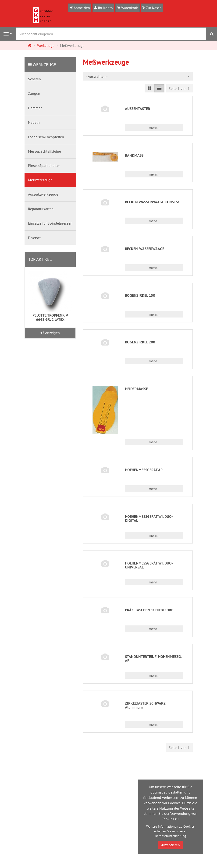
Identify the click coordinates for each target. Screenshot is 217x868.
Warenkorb (129, 8)
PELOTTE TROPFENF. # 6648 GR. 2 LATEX (50, 317)
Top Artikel (40, 259)
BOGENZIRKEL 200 (140, 342)
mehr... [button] (154, 127)
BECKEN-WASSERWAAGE (145, 249)
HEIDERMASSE (136, 389)
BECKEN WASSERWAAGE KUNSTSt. (153, 202)
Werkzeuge (44, 65)
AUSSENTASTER (138, 109)
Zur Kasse (153, 8)
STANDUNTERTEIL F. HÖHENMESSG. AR (153, 659)
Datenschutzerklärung (171, 836)
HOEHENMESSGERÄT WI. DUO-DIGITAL (149, 519)
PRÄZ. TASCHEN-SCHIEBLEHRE (149, 610)
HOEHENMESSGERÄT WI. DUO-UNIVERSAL (149, 565)
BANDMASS (134, 155)
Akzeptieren (171, 845)
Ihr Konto (105, 8)
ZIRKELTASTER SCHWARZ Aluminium (145, 705)
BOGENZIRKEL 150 (140, 295)
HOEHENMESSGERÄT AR (144, 470)
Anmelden (81, 8)
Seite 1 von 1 (179, 88)
